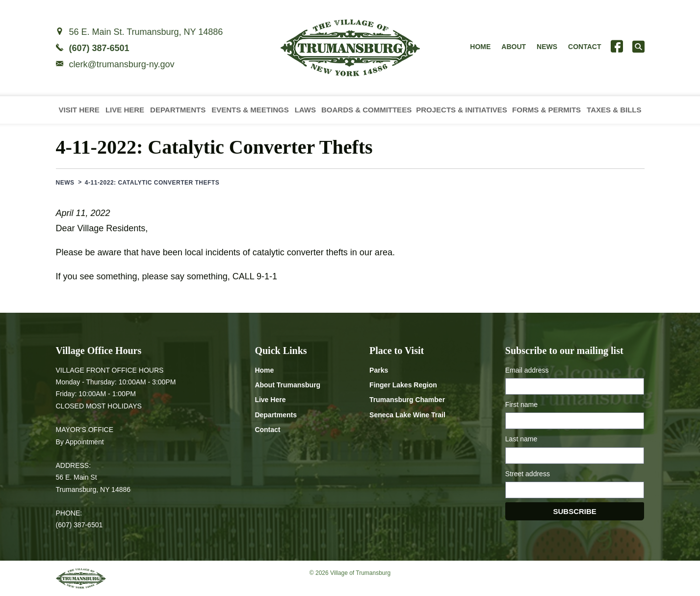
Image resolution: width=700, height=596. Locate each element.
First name (521, 405)
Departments (178, 110)
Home (480, 47)
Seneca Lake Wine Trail (407, 415)
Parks (379, 370)
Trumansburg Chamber (407, 400)
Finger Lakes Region (403, 385)
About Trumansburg (287, 385)
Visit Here (79, 110)
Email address (527, 370)
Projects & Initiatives (462, 110)
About (514, 47)
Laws (305, 110)
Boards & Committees (366, 110)
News (547, 47)
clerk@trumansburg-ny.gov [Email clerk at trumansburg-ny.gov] (122, 64)
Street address (528, 474)
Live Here (125, 110)
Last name (521, 439)
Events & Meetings (250, 110)
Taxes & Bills (614, 110)
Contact (584, 47)
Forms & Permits (546, 110)
